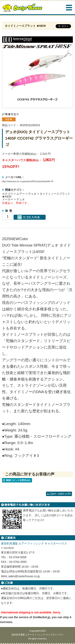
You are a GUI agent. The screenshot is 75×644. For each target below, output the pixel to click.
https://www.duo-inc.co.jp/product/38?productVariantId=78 (28, 181)
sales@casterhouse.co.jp (24, 576)
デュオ (32, 194)
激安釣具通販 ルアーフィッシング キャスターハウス (37, 635)
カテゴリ (8, 194)
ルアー (21, 194)
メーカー (8, 199)
